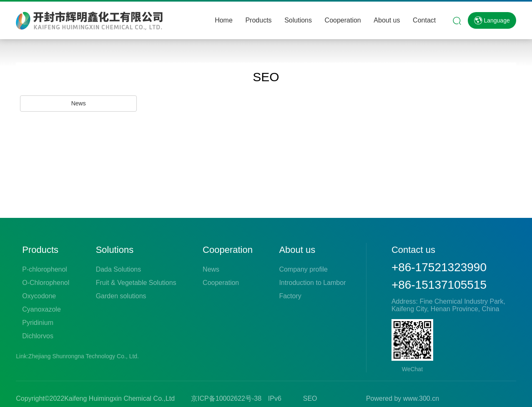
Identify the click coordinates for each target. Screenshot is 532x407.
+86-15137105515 (439, 285)
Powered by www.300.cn (403, 398)
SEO (310, 398)
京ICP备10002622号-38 (226, 398)
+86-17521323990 (439, 267)
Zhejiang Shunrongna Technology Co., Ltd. (84, 356)
